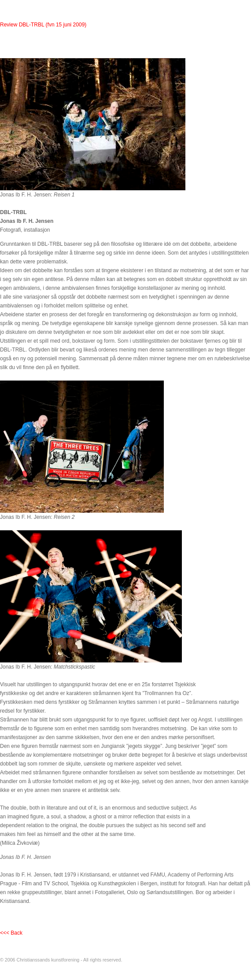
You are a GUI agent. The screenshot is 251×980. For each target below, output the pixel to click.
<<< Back (11, 933)
